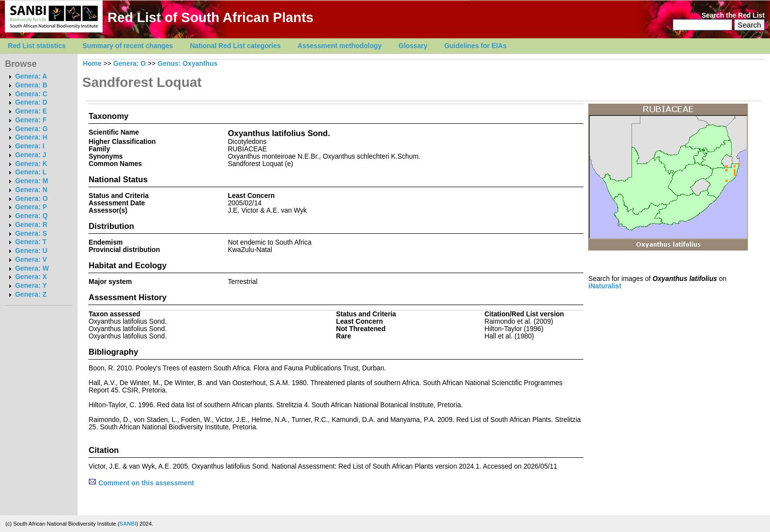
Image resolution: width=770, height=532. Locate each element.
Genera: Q (31, 216)
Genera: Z (31, 294)
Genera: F (31, 120)
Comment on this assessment (141, 483)
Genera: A (31, 76)
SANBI (128, 524)
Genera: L (31, 172)
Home (92, 64)
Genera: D (31, 102)
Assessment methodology (340, 46)
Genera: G (31, 129)
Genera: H (31, 137)
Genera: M (32, 181)
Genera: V (31, 260)
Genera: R (31, 225)
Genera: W (32, 268)
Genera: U (31, 251)
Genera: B (31, 85)
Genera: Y (31, 286)
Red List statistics (37, 46)
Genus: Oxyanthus (188, 64)
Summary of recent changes (128, 46)
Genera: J (31, 155)
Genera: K (31, 164)
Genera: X (31, 277)
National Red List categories (235, 46)
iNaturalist (605, 286)
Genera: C (31, 94)
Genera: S (31, 234)
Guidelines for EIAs (476, 46)
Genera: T (31, 242)
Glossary (413, 46)
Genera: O (31, 199)
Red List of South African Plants (210, 17)
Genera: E (31, 111)
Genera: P (31, 207)
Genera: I (30, 146)
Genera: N (31, 190)
